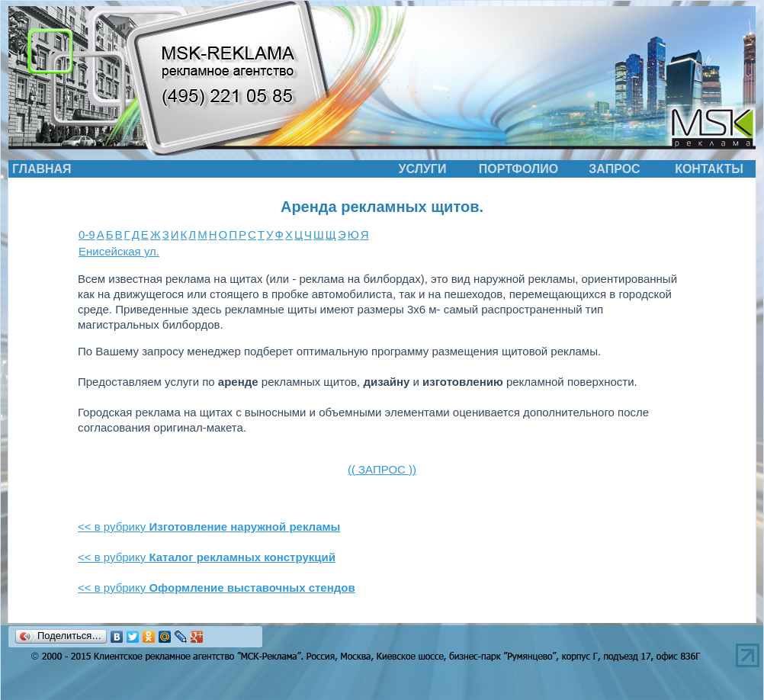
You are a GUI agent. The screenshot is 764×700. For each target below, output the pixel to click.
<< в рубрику (209, 527)
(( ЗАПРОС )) (382, 469)
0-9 (87, 234)
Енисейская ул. (119, 251)
